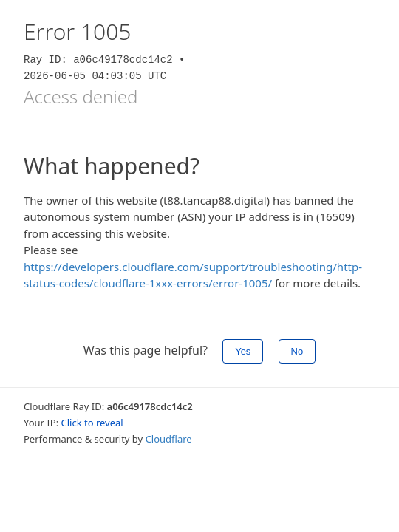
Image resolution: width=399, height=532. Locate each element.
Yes (243, 351)
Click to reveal (92, 423)
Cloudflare (169, 439)
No (297, 351)
